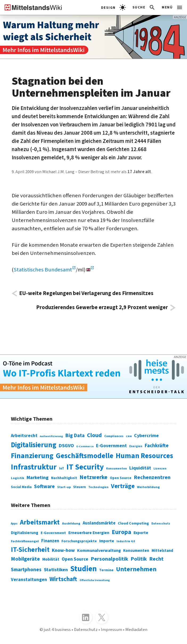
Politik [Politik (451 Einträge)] (139, 559)
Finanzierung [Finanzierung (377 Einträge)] (32, 456)
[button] (144, 7)
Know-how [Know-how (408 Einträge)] (63, 550)
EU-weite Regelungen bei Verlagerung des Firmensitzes (86, 294)
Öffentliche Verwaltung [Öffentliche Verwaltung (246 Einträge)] (95, 580)
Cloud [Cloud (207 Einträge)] (94, 435)
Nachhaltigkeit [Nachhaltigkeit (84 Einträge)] (64, 478)
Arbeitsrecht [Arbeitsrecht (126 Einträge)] (24, 436)
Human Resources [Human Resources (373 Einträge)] (144, 456)
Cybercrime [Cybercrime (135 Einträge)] (146, 436)
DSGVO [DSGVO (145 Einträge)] (66, 446)
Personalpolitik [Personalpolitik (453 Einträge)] (109, 559)
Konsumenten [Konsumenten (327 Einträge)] (136, 551)
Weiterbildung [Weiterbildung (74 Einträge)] (148, 487)
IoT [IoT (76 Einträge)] (62, 468)
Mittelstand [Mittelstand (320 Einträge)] (162, 551)
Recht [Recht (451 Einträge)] (156, 559)
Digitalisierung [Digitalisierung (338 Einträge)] (34, 445)
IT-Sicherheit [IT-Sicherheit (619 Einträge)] (30, 550)
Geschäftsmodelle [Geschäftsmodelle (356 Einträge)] (85, 456)
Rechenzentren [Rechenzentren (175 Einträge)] (152, 477)
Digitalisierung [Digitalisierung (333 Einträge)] (25, 533)
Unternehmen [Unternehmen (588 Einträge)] (136, 569)
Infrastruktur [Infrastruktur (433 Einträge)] (34, 467)
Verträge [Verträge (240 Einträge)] (123, 486)
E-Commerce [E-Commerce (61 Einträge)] (85, 446)
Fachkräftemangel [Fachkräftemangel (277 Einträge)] (25, 541)
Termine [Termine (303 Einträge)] (106, 570)
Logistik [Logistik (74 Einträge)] (18, 478)
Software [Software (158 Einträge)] (44, 487)
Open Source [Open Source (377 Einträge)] (75, 559)
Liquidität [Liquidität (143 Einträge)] (140, 468)
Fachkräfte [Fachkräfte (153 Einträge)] (157, 446)
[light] (113, 7)
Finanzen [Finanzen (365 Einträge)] (50, 541)
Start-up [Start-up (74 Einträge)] (64, 487)
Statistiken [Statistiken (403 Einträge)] (56, 570)
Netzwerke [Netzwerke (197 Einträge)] (93, 477)
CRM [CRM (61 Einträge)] (129, 436)
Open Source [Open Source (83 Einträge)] (121, 478)
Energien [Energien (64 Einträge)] (136, 446)
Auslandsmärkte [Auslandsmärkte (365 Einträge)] (99, 523)
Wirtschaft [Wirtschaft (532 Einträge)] (63, 579)
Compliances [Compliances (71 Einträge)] (114, 436)
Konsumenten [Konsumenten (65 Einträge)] (117, 469)
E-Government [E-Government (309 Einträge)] (53, 533)
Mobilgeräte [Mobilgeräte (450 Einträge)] (25, 559)
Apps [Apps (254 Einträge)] (14, 524)
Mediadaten (136, 630)
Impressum (111, 630)
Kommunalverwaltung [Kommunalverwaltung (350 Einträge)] (99, 550)
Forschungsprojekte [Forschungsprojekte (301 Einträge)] (79, 541)
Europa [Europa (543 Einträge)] (121, 532)
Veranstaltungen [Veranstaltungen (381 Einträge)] (29, 580)
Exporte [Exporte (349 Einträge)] (141, 533)
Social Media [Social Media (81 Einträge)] (21, 487)
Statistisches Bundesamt (43, 270)
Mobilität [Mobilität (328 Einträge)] (51, 559)
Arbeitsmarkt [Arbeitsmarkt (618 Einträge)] (40, 523)
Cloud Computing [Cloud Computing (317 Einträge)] (133, 523)
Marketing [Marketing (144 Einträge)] (38, 477)
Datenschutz (86, 630)
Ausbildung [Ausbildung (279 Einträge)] (71, 523)
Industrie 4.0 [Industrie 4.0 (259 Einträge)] (126, 541)
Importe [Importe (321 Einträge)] (107, 541)
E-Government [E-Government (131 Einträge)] (111, 446)
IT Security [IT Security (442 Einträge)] (85, 467)
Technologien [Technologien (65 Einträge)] (98, 487)
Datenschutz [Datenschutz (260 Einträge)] (161, 524)
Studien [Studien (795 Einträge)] (84, 569)
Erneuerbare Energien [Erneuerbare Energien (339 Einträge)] (89, 533)
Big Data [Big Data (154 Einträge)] (75, 436)
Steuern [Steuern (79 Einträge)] (80, 487)
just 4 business (57, 630)
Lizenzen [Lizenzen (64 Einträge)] (160, 469)
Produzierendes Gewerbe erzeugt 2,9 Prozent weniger (102, 308)
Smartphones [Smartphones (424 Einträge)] (26, 570)
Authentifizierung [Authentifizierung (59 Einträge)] (51, 436)
